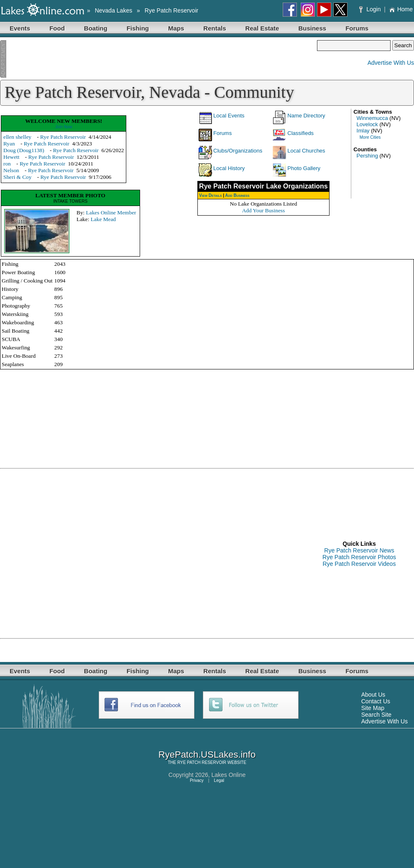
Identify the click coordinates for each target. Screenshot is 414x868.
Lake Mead (103, 219)
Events (20, 28)
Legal (219, 780)
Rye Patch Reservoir (171, 10)
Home (401, 9)
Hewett (11, 157)
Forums (357, 28)
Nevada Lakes (114, 10)
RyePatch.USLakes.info (207, 755)
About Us (373, 695)
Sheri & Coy (17, 177)
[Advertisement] (158, 59)
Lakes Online (229, 775)
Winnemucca (372, 118)
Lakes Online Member (111, 213)
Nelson (11, 170)
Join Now (64, 127)
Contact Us (376, 701)
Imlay (363, 131)
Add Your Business (264, 210)
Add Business (237, 195)
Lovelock (367, 124)
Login (371, 9)
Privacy (197, 780)
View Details (210, 195)
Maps (176, 28)
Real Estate (262, 28)
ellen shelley (17, 137)
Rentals (215, 28)
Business (312, 28)
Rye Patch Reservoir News (359, 550)
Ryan (9, 144)
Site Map (373, 708)
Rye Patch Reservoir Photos (359, 557)
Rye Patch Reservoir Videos (359, 564)
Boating (96, 28)
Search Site (376, 715)
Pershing (367, 156)
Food (57, 28)
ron (7, 164)
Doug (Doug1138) (24, 150)
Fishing (138, 28)
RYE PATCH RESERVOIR (202, 762)
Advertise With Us (391, 63)
